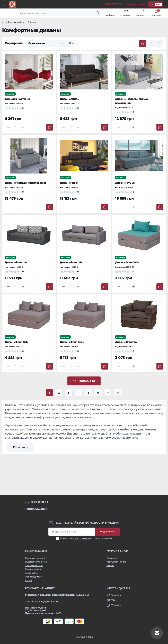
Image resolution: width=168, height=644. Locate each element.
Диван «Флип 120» (17, 342)
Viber (114, 600)
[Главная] (3, 22)
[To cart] (50, 127)
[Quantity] (16, 127)
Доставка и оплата (35, 558)
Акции (28, 580)
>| (118, 393)
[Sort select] (46, 43)
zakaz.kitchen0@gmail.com (42, 602)
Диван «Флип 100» (127, 262)
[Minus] (8, 127)
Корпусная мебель (116, 562)
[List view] (151, 43)
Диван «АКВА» (69, 99)
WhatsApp (117, 605)
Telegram (116, 595)
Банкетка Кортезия (17, 99)
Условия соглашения (80, 539)
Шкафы (110, 565)
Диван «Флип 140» (72, 342)
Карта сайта (31, 573)
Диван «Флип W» (126, 342)
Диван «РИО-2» (125, 183)
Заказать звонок (136, 4)
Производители (33, 577)
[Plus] (23, 127)
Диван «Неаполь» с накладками (25, 183)
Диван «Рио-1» (69, 183)
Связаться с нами (34, 565)
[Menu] (4, 4)
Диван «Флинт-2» (16, 262)
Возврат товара (33, 569)
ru (158, 4)
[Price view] (160, 43)
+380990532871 (36, 509)
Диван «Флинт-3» (71, 262)
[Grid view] (143, 43)
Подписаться (107, 532)
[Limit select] (71, 43)
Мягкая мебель (16, 22)
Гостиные (112, 558)
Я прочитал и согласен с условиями (86, 539)
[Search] (98, 13)
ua (152, 4)
